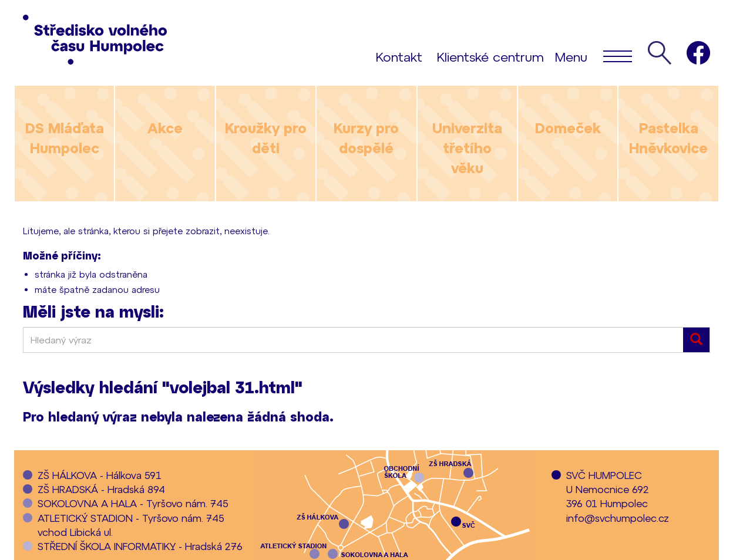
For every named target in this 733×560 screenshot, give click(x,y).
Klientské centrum (490, 56)
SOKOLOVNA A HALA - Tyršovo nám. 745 (133, 503)
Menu (594, 56)
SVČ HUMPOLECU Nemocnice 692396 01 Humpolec (608, 489)
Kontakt (399, 56)
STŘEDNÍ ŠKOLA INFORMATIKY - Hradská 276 (140, 546)
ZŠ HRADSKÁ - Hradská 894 (101, 489)
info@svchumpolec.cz (618, 518)
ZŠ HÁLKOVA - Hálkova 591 (100, 475)
